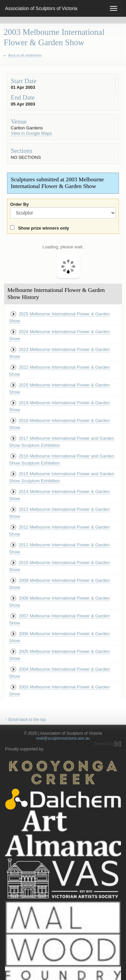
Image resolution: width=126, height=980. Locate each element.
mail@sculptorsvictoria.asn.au (63, 738)
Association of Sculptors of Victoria (41, 8)
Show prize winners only (43, 228)
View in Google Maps (31, 133)
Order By (19, 204)
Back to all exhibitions (25, 55)
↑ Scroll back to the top (25, 720)
